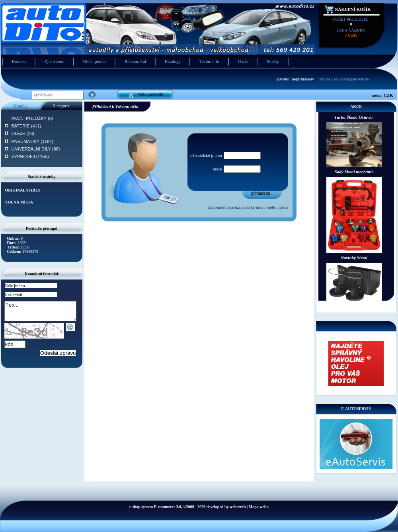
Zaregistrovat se (355, 79)
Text (44, 313)
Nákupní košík (353, 9)
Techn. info (209, 61)
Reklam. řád (135, 61)
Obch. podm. (95, 61)
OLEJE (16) (23, 133)
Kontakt (19, 61)
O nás (243, 61)
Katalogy (173, 61)
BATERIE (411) (26, 126)
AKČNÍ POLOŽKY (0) (32, 118)
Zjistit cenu (55, 61)
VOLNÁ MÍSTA (19, 202)
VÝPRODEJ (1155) (30, 156)
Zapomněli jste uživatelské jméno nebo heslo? (248, 207)
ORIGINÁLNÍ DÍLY (23, 190)
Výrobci (20, 106)
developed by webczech (226, 507)
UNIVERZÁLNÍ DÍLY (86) (36, 149)
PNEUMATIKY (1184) (32, 141)
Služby (273, 61)
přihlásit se (328, 79)
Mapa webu (259, 507)
